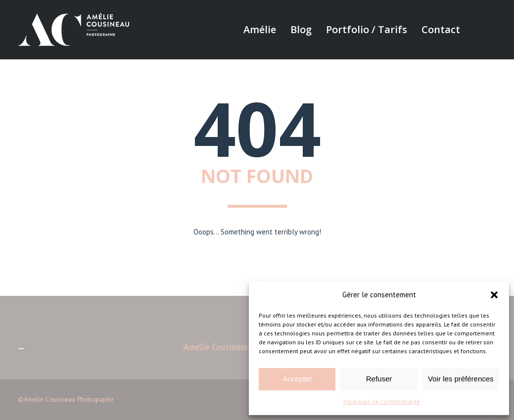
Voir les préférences (461, 379)
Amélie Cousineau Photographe (242, 347)
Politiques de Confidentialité (382, 401)
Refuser (379, 379)
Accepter (297, 379)
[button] (494, 295)
